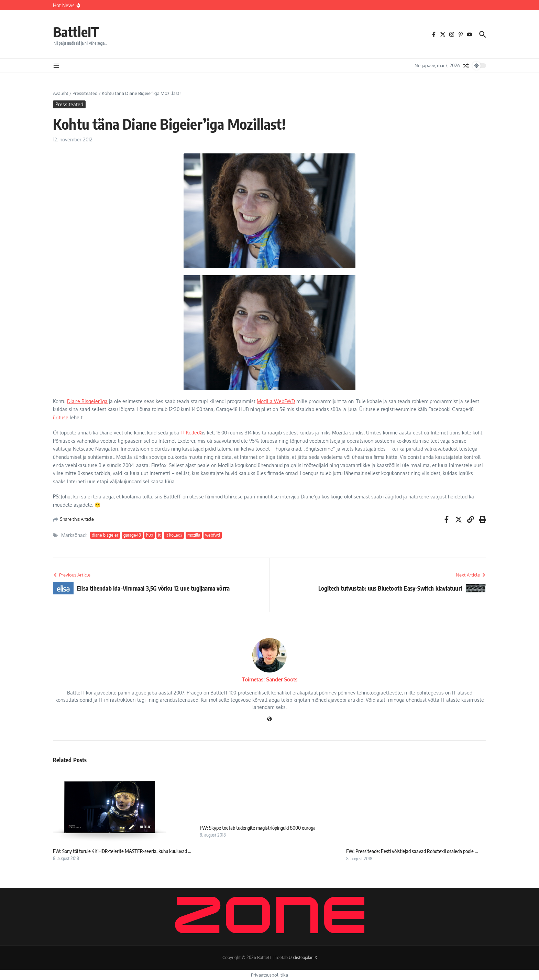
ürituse (61, 417)
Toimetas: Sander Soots (270, 680)
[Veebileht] (269, 719)
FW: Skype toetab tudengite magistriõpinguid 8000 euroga (258, 828)
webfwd (213, 535)
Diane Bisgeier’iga (87, 401)
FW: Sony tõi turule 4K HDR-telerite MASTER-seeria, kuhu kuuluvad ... (122, 851)
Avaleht (61, 93)
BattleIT (76, 32)
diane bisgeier (105, 535)
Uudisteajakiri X (303, 957)
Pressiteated (85, 93)
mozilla (194, 535)
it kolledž (174, 535)
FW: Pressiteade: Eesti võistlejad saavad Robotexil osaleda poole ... (412, 851)
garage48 (132, 535)
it (159, 535)
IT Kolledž (191, 433)
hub (150, 535)
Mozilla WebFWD (276, 401)
